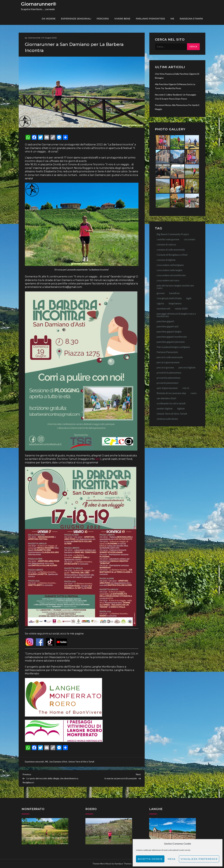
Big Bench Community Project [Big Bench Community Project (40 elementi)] (173, 234)
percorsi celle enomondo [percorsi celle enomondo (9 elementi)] (170, 357)
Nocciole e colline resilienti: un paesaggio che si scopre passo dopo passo (176, 97)
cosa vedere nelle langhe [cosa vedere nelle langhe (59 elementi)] (169, 270)
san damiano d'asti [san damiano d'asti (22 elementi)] (166, 398)
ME (172, 19)
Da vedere (49, 19)
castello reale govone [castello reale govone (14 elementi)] (168, 239)
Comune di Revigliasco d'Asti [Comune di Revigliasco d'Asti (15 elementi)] (172, 255)
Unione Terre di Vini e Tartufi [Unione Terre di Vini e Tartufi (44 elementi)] (172, 414)
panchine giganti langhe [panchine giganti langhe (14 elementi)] (169, 331)
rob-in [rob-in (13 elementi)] (186, 388)
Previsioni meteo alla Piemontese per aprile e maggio (177, 107)
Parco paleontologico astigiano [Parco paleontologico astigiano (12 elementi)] (173, 347)
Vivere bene (122, 19)
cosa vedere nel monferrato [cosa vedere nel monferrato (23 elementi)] (171, 275)
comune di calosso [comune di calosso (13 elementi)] (166, 244)
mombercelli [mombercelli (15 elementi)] (163, 308)
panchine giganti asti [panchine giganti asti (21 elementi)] (168, 326)
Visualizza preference (199, 859)
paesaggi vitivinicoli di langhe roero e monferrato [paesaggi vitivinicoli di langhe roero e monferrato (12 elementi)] (176, 315)
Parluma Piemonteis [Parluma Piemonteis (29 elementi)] (167, 352)
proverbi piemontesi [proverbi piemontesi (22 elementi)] (167, 383)
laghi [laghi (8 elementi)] (189, 298)
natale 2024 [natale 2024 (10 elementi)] (181, 308)
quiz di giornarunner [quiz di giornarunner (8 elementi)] (167, 388)
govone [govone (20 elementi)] (161, 293)
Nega (172, 859)
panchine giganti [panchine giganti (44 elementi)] (165, 321)
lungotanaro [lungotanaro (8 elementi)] (175, 303)
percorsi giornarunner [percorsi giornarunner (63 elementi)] (168, 362)
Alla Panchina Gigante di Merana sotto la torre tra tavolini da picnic (175, 86)
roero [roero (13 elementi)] (194, 393)
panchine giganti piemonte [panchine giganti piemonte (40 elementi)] (171, 342)
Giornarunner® (39, 4)
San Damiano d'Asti (58, 762)
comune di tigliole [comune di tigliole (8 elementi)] (166, 260)
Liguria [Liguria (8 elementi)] (160, 303)
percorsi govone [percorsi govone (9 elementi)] (165, 367)
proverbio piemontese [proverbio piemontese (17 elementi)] (168, 378)
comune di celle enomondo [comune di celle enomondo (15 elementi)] (171, 249)
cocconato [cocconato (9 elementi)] (190, 239)
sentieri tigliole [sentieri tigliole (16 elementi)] (165, 408)
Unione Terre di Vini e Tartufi (81, 762)
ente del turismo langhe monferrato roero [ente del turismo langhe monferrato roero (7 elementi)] (175, 287)
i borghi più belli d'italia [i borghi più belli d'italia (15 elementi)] (169, 298)
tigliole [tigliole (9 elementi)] (181, 408)
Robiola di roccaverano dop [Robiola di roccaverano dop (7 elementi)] (171, 393)
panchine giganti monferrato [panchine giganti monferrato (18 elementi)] (172, 337)
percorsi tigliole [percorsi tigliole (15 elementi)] (187, 367)
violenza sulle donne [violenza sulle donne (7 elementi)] (167, 419)
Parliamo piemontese (150, 19)
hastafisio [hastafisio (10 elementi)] (174, 293)
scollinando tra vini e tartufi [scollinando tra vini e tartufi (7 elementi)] (171, 403)
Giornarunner (34, 38)
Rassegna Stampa (191, 19)
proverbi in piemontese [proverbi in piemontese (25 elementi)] (169, 372)
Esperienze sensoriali (76, 19)
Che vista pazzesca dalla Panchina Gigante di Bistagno (177, 76)
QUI (98, 459)
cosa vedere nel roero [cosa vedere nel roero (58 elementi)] (168, 280)
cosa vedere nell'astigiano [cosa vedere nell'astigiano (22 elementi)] (170, 265)
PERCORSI (103, 19)
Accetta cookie (150, 859)
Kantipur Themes (123, 864)
